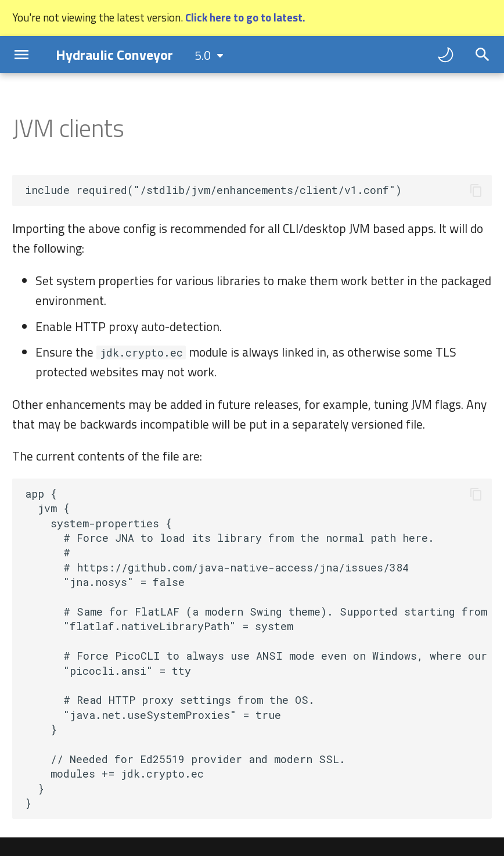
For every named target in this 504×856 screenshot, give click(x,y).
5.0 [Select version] (203, 55)
